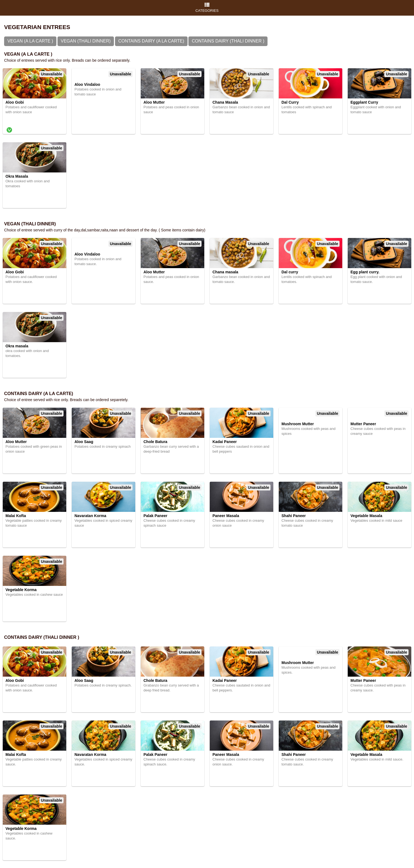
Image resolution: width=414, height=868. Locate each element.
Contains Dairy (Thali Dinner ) (228, 41)
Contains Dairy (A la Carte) (151, 41)
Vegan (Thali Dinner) (86, 41)
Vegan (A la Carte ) (30, 41)
